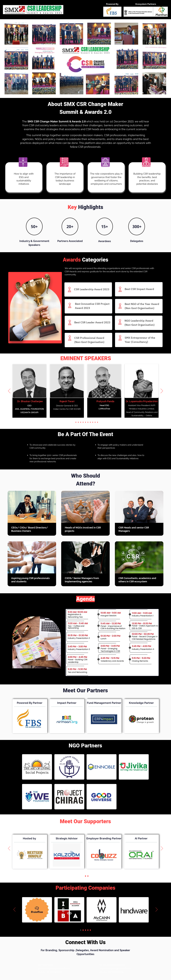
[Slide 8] (90, 422)
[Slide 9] (93, 422)
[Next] (162, 391)
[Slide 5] (83, 422)
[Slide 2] (76, 422)
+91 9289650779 (54, 972)
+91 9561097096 (115, 972)
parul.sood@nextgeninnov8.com (54, 968)
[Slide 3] (78, 422)
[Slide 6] (85, 422)
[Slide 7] (88, 422)
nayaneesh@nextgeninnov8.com (116, 968)
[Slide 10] (95, 422)
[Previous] (9, 391)
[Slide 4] (81, 422)
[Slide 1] (73, 422)
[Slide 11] (98, 422)
